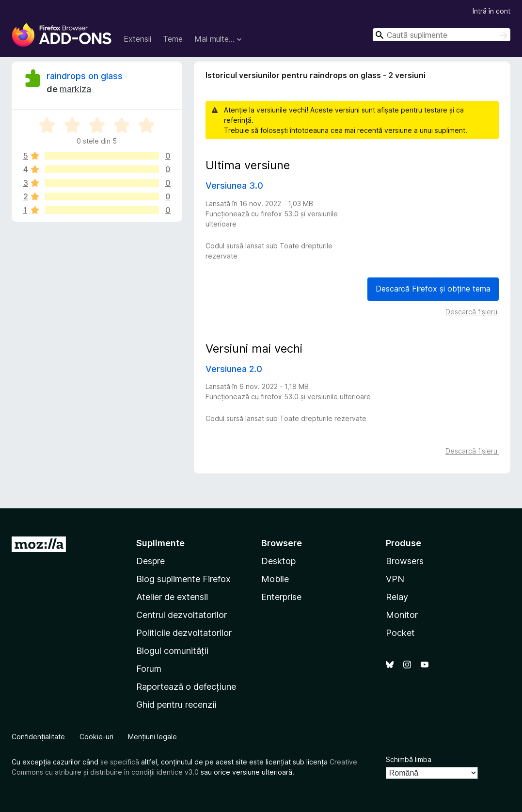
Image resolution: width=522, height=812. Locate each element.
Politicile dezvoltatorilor (184, 633)
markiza (75, 89)
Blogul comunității (172, 651)
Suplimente (160, 543)
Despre (150, 561)
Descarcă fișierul (472, 312)
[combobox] (442, 35)
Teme (173, 39)
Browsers (405, 561)
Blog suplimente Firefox (183, 579)
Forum (149, 669)
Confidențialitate (38, 737)
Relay (397, 597)
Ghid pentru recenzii (176, 705)
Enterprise (281, 597)
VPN (395, 579)
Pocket (400, 633)
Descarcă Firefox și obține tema (433, 289)
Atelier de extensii (172, 597)
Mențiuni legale (152, 737)
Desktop (278, 561)
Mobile (275, 579)
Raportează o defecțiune (186, 687)
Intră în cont (491, 11)
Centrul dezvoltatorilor (182, 615)
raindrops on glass (85, 76)
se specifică (120, 762)
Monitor (402, 615)
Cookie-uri (96, 737)
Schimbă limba (409, 759)
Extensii (137, 39)
